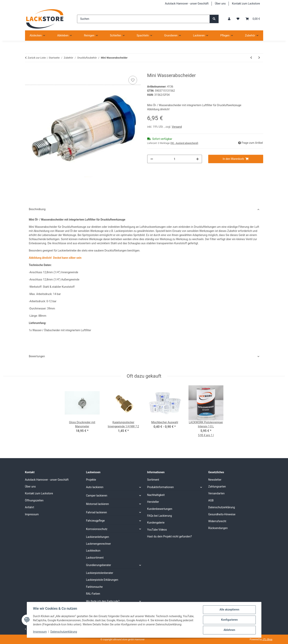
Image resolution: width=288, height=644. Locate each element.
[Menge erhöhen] (197, 159)
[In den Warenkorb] (28, 71)
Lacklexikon (93, 551)
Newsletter (215, 480)
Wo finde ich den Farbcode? (103, 601)
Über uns (220, 4)
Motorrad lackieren (97, 504)
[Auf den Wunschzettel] (133, 80)
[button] (229, 19)
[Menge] (175, 159)
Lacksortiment (95, 558)
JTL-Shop (267, 639)
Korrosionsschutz (97, 529)
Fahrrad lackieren (96, 512)
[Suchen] (143, 19)
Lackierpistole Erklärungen (102, 580)
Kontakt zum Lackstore (246, 4)
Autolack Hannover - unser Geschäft (187, 4)
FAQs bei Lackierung (160, 516)
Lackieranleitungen (98, 537)
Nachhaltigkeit (156, 495)
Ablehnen (229, 630)
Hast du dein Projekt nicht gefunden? (170, 536)
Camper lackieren (97, 496)
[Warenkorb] (253, 19)
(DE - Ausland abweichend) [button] (184, 143)
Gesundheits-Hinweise (222, 514)
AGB (211, 500)
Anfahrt (30, 507)
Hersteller (153, 502)
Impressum (40, 632)
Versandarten (216, 493)
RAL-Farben (93, 594)
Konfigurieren (229, 620)
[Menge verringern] (152, 159)
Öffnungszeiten (34, 500)
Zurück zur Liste (37, 58)
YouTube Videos (157, 530)
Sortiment (153, 480)
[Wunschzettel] (238, 19)
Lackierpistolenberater (100, 573)
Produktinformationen (161, 487)
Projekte (91, 480)
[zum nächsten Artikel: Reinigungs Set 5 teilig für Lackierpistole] (259, 58)
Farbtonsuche (94, 587)
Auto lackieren (95, 487)
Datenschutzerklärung (64, 632)
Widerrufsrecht (217, 521)
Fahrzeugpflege (95, 521)
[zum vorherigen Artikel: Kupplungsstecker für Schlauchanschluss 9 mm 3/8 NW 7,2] (251, 58)
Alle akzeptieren (229, 610)
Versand (177, 127)
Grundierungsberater (99, 565)
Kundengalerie (156, 523)
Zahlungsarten (217, 487)
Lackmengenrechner (98, 544)
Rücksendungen (218, 528)
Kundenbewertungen (160, 509)
